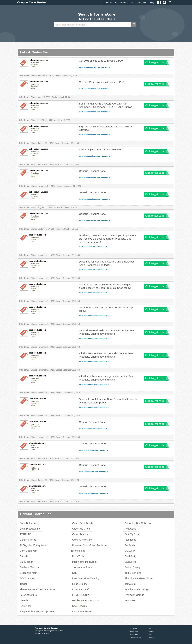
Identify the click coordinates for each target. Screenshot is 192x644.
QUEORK (130, 551)
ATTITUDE (26, 534)
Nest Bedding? (80, 606)
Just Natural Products (84, 567)
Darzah (24, 556)
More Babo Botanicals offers (35, 65)
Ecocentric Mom (28, 573)
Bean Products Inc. (30, 529)
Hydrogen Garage (134, 595)
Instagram (151, 638)
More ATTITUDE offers (35, 448)
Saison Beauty (133, 567)
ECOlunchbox (27, 578)
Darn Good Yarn (29, 551)
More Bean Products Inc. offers (36, 239)
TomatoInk (130, 584)
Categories (141, 3)
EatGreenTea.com (30, 567)
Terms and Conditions (136, 638)
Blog (152, 3)
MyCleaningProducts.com (86, 600)
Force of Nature (28, 595)
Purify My (130, 545)
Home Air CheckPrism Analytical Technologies (89, 548)
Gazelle (24, 600)
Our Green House (82, 611)
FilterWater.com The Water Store (37, 589)
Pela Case (130, 529)
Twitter (150, 635)
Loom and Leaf (80, 589)
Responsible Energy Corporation (37, 611)
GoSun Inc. (26, 606)
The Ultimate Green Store (139, 578)
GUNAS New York (82, 540)
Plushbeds (130, 540)
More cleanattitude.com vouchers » (93, 450)
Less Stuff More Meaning (86, 578)
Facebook (151, 632)
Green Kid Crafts (81, 529)
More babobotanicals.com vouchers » (94, 67)
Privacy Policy (134, 635)
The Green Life (133, 573)
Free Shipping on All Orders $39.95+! (100, 149)
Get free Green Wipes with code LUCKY (102, 82)
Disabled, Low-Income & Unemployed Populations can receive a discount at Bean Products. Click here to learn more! (108, 239)
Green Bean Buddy (83, 523)
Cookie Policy (134, 632)
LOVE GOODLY (81, 595)
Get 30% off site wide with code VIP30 (101, 61)
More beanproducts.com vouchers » (94, 247)
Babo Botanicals (29, 523)
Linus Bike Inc (80, 584)
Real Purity (131, 556)
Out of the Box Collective (138, 523)
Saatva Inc (130, 562)
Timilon (24, 584)
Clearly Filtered (28, 540)
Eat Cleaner (26, 562)
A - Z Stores (106, 3)
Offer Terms (24, 76)
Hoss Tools (78, 556)
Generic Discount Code (92, 171)
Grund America (80, 534)
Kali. (75, 573)
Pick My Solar (132, 534)
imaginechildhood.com (84, 562)
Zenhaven (130, 600)
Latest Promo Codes (124, 3)
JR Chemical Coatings (137, 589)
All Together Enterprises (33, 545)
